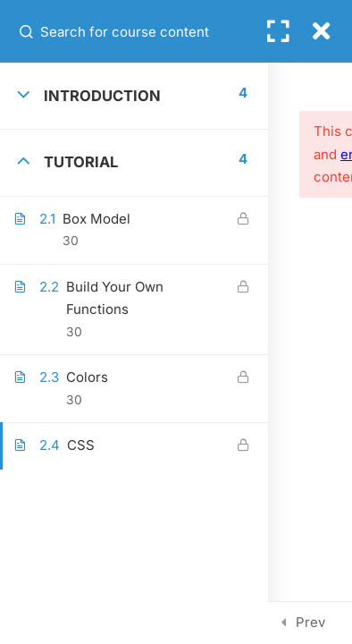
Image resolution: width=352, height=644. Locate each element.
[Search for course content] (28, 31)
